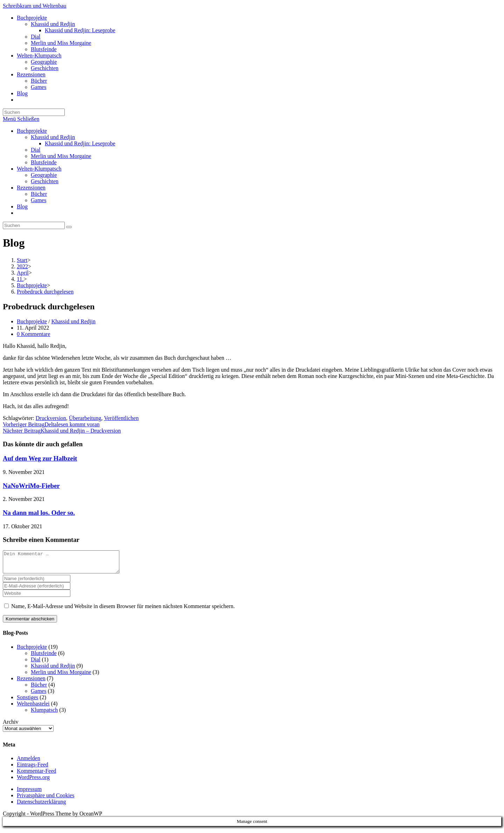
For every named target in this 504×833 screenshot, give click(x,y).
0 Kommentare (34, 334)
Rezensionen (31, 188)
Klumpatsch (44, 714)
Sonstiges (27, 701)
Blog (22, 206)
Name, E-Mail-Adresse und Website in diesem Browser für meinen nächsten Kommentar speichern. (123, 610)
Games (38, 200)
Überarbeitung (85, 418)
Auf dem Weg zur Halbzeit (40, 458)
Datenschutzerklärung (41, 806)
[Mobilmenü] (21, 119)
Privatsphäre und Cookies (45, 800)
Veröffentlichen (121, 418)
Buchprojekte (32, 131)
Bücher (39, 194)
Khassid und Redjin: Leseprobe (80, 143)
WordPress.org (33, 781)
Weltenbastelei (33, 708)
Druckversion (51, 418)
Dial (36, 150)
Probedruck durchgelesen (45, 292)
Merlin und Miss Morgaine (61, 156)
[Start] (22, 260)
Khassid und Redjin (53, 137)
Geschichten (45, 181)
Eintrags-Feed (33, 769)
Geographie (44, 175)
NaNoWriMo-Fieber (31, 486)
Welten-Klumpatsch (39, 169)
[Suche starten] (69, 227)
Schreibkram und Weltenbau (34, 6)
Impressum (29, 793)
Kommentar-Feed (37, 775)
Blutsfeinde (44, 162)
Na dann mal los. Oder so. (39, 513)
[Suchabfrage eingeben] (34, 112)
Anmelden (29, 762)
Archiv (10, 726)
